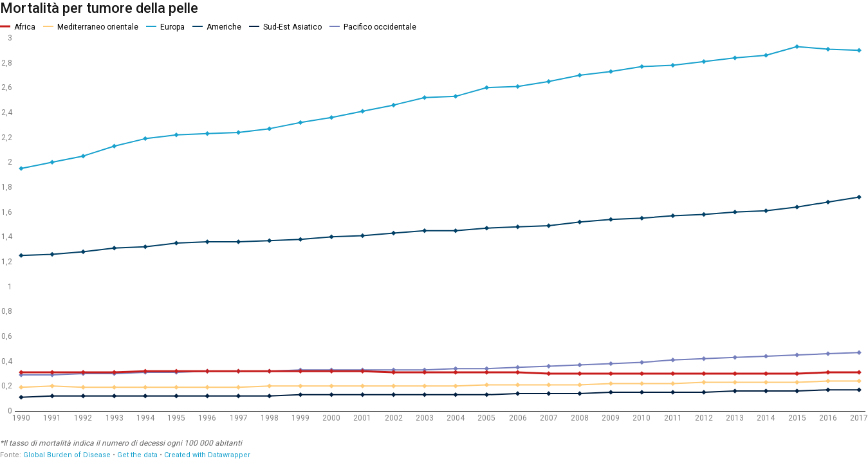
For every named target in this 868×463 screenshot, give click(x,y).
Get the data (137, 455)
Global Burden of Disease (67, 455)
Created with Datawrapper (207, 455)
